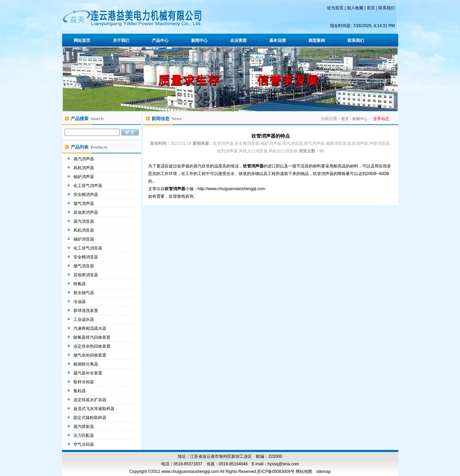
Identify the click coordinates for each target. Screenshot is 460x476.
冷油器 (80, 302)
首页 (371, 8)
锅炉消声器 (84, 177)
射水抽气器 (84, 293)
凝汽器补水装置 (88, 373)
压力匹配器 (84, 436)
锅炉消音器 (84, 239)
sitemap (323, 472)
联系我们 (387, 8)
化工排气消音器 (88, 248)
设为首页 (335, 8)
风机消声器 (84, 168)
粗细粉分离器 (86, 364)
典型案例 (317, 40)
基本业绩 (278, 40)
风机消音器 (84, 230)
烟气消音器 (84, 266)
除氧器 (80, 284)
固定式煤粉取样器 (90, 418)
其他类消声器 (86, 212)
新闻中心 (199, 40)
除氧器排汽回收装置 (92, 337)
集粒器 (80, 391)
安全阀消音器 (86, 257)
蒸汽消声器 (84, 159)
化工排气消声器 (88, 186)
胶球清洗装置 (86, 311)
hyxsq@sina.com (283, 464)
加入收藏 (355, 8)
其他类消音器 (86, 275)
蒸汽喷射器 (84, 427)
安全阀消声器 (86, 195)
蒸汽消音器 (84, 221)
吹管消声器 (253, 166)
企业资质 (238, 40)
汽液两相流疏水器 (90, 328)
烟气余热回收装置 (90, 355)
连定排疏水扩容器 (90, 400)
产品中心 (160, 40)
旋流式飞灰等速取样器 (95, 409)
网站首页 (82, 40)
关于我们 (121, 40)
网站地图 (304, 472)
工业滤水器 (84, 320)
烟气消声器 (84, 204)
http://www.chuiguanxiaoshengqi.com (231, 189)
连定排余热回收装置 (92, 346)
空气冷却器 (84, 444)
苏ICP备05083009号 (276, 472)
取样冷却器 (84, 382)
